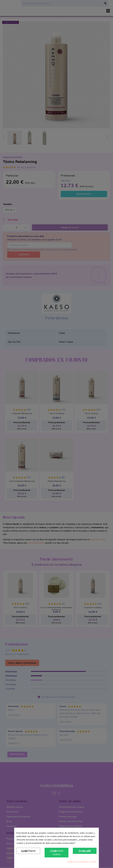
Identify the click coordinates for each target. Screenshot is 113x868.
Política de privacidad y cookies (82, 862)
